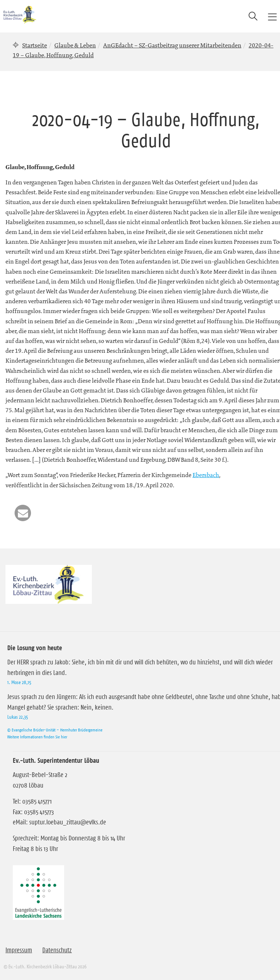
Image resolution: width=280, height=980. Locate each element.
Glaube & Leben (75, 45)
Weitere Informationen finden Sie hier (37, 737)
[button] (23, 513)
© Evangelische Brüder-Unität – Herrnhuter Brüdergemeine (55, 730)
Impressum (19, 950)
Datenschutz (57, 950)
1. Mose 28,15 (19, 682)
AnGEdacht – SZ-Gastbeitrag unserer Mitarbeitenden (172, 45)
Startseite (35, 45)
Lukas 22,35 (18, 717)
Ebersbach (206, 475)
